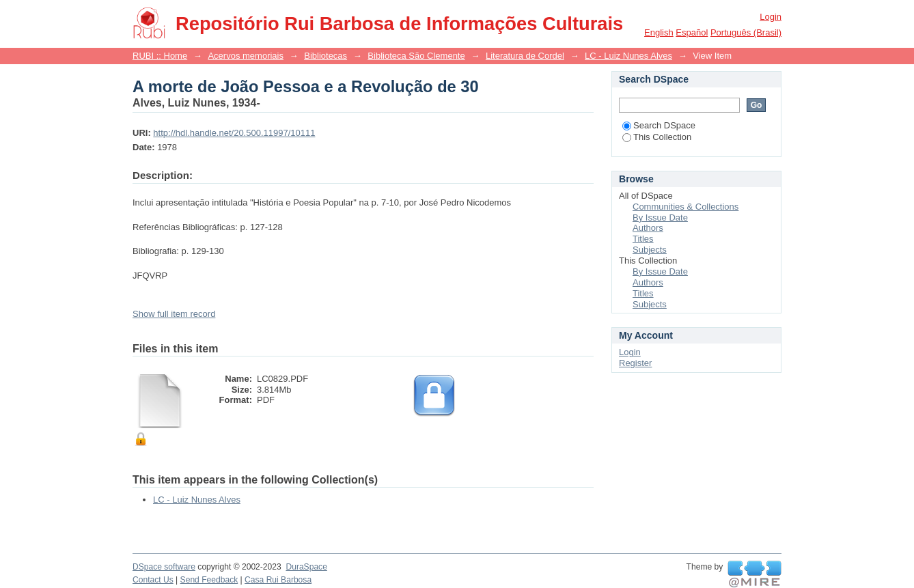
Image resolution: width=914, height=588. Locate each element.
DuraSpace (306, 567)
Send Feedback (209, 580)
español (692, 32)
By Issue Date (660, 218)
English (659, 32)
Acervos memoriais (246, 56)
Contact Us (153, 580)
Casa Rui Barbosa (278, 580)
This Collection (657, 137)
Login (771, 17)
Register (635, 363)
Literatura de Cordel (525, 56)
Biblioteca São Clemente (416, 56)
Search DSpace (659, 125)
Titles (643, 239)
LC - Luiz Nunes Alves (628, 56)
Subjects (650, 250)
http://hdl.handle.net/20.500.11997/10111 (234, 133)
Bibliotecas (326, 56)
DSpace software (164, 567)
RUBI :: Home (160, 56)
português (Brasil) (746, 32)
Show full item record (174, 314)
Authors (648, 228)
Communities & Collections (685, 207)
